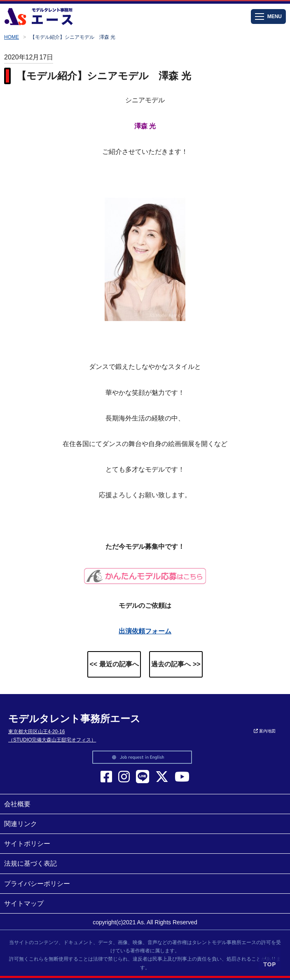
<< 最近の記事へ (114, 664)
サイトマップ (24, 903)
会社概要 (17, 804)
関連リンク (21, 824)
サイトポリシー (27, 844)
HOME (12, 37)
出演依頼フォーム (145, 631)
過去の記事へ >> (176, 664)
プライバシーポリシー (37, 884)
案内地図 (265, 731)
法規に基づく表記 (30, 863)
